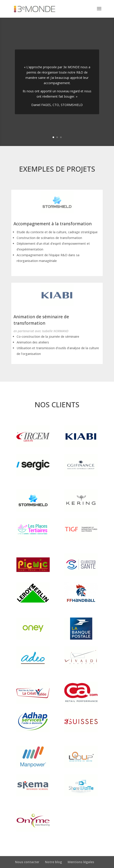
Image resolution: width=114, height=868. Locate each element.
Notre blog (53, 862)
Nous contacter (27, 862)
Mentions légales (81, 862)
